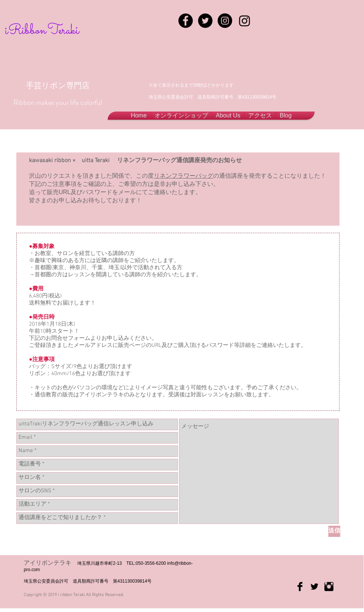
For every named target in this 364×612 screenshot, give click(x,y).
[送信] (334, 531)
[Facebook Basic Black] (300, 587)
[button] (228, 116)
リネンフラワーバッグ (183, 176)
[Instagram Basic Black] (329, 587)
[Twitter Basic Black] (314, 587)
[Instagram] (245, 21)
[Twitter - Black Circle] (205, 21)
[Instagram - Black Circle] (225, 21)
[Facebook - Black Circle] (186, 21)
